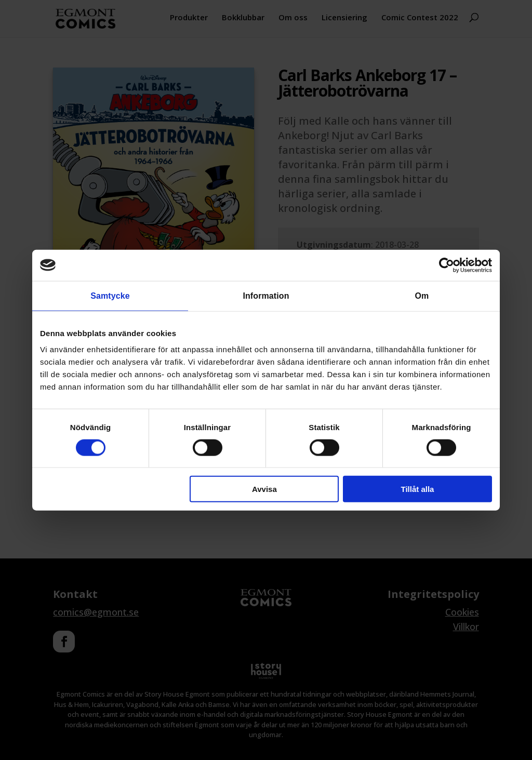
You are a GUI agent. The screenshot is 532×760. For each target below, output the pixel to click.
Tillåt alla (417, 489)
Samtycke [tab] (110, 295)
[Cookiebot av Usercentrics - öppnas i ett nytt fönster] (447, 265)
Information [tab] (266, 295)
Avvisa (264, 489)
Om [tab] (422, 295)
